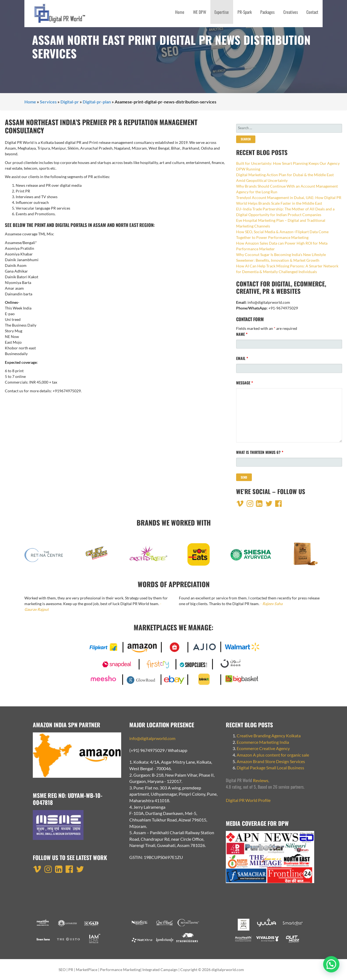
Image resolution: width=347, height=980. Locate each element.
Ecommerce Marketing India (263, 742)
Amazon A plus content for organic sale (273, 755)
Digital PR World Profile (248, 800)
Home (180, 12)
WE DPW (200, 12)
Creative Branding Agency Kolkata (269, 736)
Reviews (261, 780)
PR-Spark (245, 12)
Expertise (222, 12)
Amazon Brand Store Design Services (271, 761)
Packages (267, 12)
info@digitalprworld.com (152, 738)
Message (245, 383)
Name (242, 334)
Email (242, 358)
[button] (331, 964)
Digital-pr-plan (97, 102)
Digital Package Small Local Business (271, 768)
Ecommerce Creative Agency (263, 748)
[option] (45, 557)
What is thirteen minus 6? (260, 452)
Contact (312, 12)
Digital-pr (70, 102)
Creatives (291, 12)
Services (48, 102)
